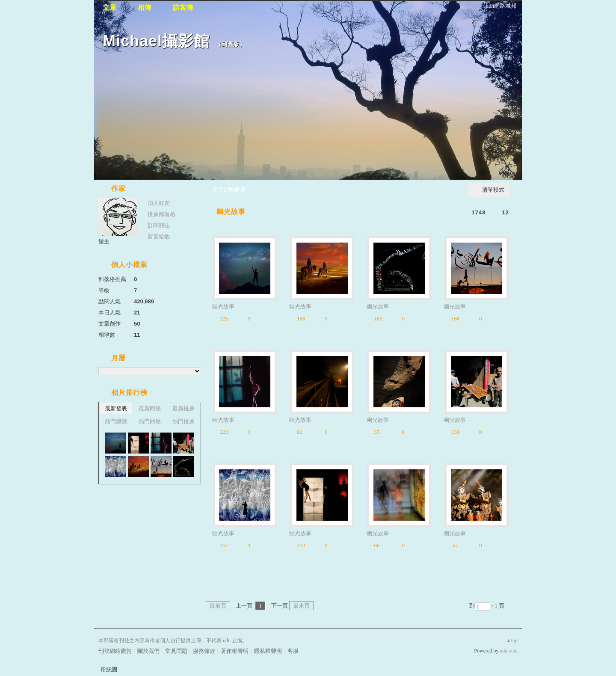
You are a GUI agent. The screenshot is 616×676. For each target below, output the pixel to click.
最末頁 (301, 606)
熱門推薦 (184, 421)
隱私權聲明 (268, 651)
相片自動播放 (229, 189)
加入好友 (159, 203)
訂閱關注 (159, 225)
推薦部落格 (161, 214)
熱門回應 (150, 421)
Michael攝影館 (156, 41)
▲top (512, 640)
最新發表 (116, 408)
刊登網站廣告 (115, 651)
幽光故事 (231, 212)
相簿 (145, 7)
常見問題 (176, 651)
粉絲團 (109, 669)
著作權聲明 (235, 651)
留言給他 (159, 236)
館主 (104, 242)
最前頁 (218, 606)
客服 (293, 651)
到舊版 (231, 44)
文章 (110, 7)
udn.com (509, 651)
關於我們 (148, 651)
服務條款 (204, 651)
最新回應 (150, 408)
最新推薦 (184, 408)
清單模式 (493, 190)
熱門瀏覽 (116, 421)
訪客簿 (183, 7)
